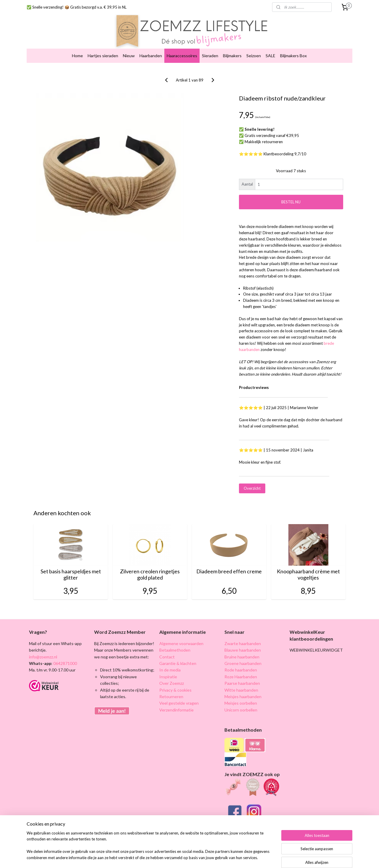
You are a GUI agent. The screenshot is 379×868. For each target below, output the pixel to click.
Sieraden (210, 51)
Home (77, 51)
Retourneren (171, 692)
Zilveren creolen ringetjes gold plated (150, 570)
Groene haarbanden (243, 659)
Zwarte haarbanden (243, 639)
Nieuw (129, 51)
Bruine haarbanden (242, 652)
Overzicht (252, 484)
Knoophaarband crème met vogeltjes (308, 570)
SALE (270, 51)
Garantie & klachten (178, 659)
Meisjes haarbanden (243, 692)
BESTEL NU (291, 197)
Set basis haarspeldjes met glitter (71, 570)
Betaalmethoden (175, 645)
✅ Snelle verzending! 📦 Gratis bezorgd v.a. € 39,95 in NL (77, 7)
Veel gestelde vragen (179, 698)
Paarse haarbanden (242, 678)
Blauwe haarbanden (243, 645)
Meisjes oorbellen (241, 698)
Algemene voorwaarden (181, 639)
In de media (170, 665)
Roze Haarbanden (241, 672)
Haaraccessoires (182, 51)
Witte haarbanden (241, 685)
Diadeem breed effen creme (229, 567)
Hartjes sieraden (103, 51)
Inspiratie (168, 672)
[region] (150, 849)
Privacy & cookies (175, 685)
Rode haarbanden (241, 665)
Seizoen (254, 51)
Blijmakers (232, 51)
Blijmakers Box (293, 51)
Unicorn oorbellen (241, 705)
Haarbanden (151, 51)
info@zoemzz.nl (43, 652)
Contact (167, 652)
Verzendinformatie (176, 705)
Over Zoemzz (172, 678)
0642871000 (65, 659)
